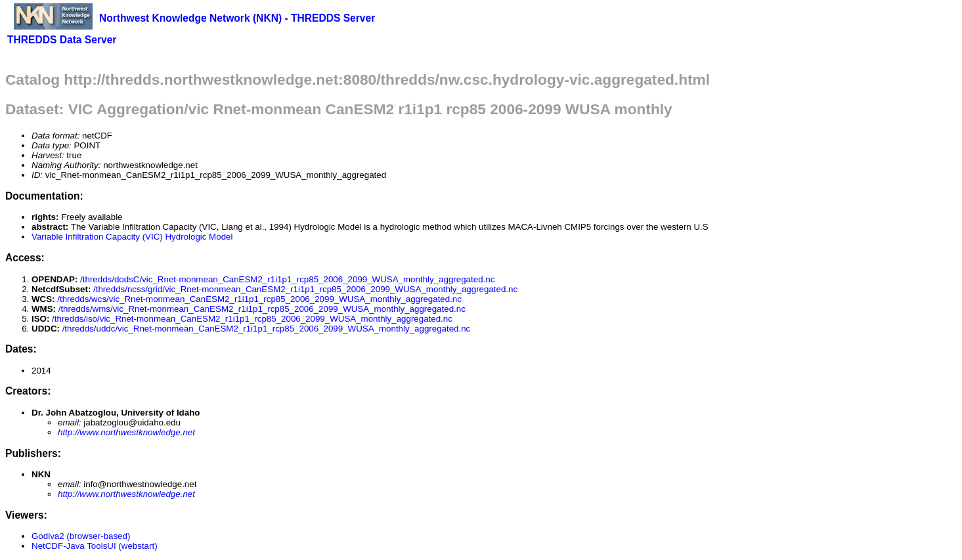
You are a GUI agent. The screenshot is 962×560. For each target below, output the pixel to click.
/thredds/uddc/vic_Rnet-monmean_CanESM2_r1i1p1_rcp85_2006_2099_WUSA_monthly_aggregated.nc (267, 329)
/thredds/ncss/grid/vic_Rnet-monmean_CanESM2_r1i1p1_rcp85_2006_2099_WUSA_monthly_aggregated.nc (305, 289)
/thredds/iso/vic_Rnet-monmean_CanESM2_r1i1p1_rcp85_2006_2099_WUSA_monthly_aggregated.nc (252, 319)
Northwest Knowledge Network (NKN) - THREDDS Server (237, 18)
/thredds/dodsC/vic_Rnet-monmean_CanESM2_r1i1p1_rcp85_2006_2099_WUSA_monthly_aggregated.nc (287, 279)
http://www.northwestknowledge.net (126, 432)
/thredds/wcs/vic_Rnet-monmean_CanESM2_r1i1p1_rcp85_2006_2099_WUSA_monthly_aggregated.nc (259, 299)
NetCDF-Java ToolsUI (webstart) (95, 546)
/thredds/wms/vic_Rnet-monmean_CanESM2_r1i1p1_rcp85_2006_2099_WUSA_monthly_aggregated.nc (262, 309)
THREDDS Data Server (62, 40)
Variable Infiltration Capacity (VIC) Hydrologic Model (132, 237)
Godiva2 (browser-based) (81, 536)
